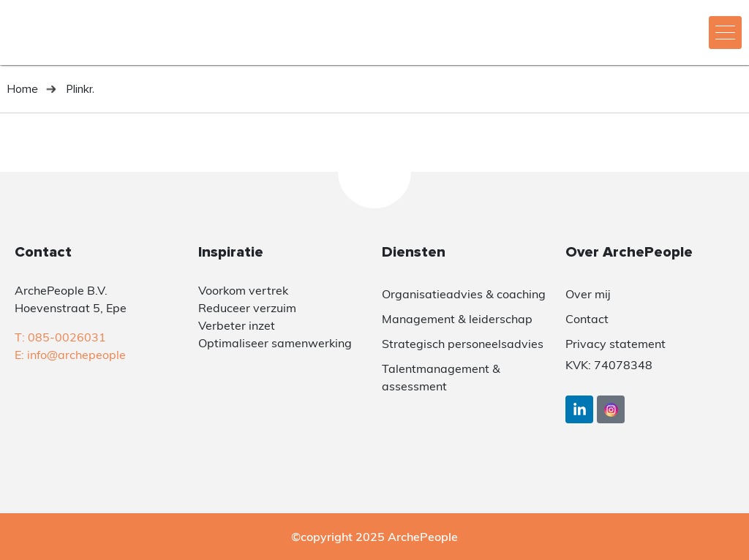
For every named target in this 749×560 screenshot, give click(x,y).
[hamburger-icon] (725, 33)
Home (23, 89)
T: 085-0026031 (60, 337)
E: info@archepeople (70, 355)
